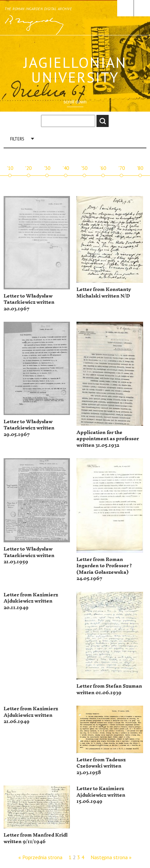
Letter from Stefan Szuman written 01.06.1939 (109, 689)
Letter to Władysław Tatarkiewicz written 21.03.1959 (29, 555)
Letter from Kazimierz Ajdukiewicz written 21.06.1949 (31, 715)
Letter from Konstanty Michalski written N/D (104, 293)
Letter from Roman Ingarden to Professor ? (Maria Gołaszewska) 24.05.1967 (104, 569)
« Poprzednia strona (40, 857)
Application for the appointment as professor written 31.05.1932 (108, 439)
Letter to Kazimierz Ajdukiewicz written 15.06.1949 (101, 795)
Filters (17, 139)
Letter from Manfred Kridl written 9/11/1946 (36, 838)
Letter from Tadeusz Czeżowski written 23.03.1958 (101, 766)
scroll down (75, 102)
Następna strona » (111, 857)
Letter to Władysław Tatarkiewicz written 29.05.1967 (29, 428)
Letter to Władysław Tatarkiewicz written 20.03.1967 (29, 302)
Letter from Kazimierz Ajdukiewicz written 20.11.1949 (31, 601)
